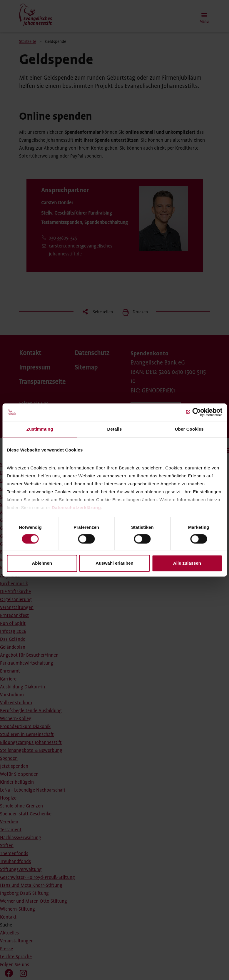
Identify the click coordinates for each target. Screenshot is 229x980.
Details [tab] (115, 429)
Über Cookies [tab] (189, 429)
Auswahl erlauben (114, 563)
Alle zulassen (187, 563)
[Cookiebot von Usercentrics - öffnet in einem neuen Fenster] (197, 412)
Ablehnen (42, 563)
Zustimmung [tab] (40, 429)
